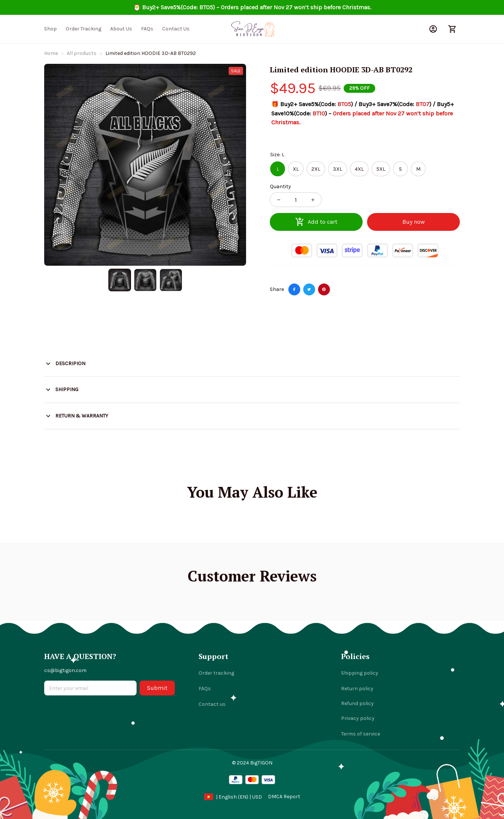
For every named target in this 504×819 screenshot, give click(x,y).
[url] (284, 797)
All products (82, 53)
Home (51, 53)
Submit (157, 688)
